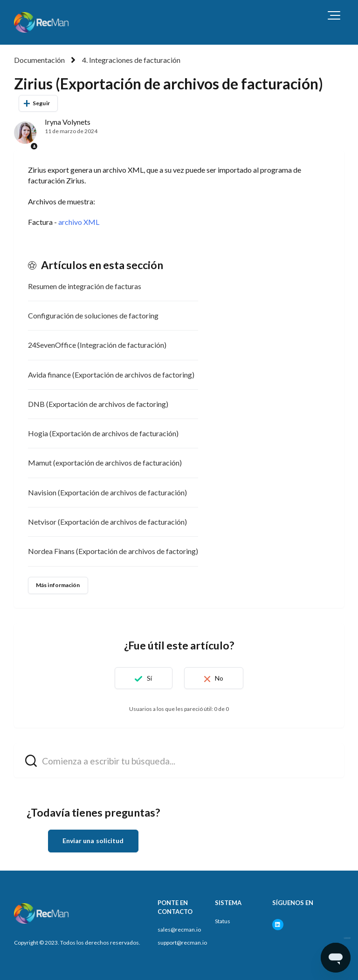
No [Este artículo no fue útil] (219, 678)
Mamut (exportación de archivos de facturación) (105, 463)
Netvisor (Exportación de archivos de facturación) (107, 522)
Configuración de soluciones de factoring (93, 315)
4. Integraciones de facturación (131, 60)
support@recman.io (182, 943)
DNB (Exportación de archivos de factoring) (98, 404)
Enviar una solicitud (93, 841)
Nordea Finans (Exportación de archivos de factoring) (113, 551)
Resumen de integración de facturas (85, 286)
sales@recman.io (179, 929)
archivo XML (79, 222)
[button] (334, 15)
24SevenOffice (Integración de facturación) (97, 345)
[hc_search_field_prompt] (179, 760)
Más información (58, 585)
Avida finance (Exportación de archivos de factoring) (111, 375)
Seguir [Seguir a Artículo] (41, 103)
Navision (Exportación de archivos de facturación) (107, 492)
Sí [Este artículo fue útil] (149, 678)
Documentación (39, 60)
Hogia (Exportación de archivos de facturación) (103, 433)
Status (223, 921)
